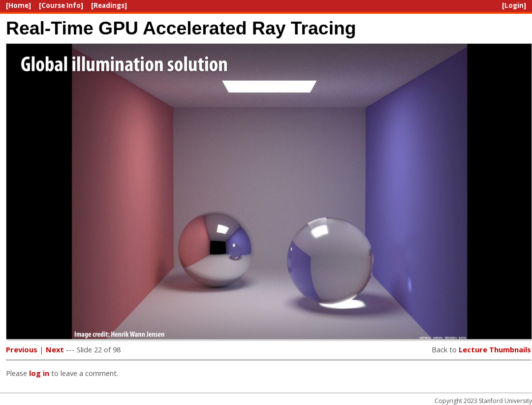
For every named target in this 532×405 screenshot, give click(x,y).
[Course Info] (61, 5)
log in (39, 373)
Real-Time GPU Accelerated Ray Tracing (181, 28)
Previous (22, 349)
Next (55, 349)
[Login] (514, 5)
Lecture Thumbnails (495, 349)
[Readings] (109, 5)
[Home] (18, 5)
